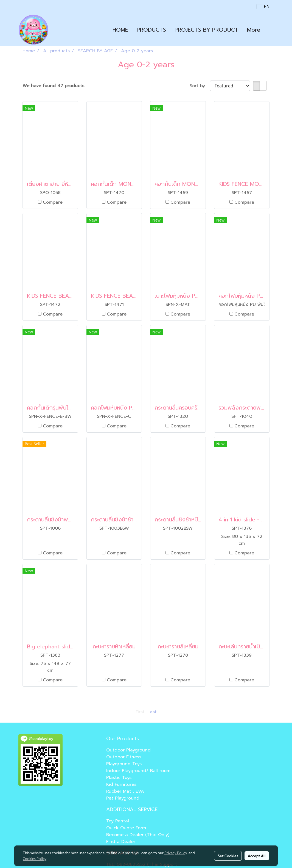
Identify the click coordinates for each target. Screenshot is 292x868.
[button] (269, 30)
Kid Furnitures (121, 784)
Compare (53, 202)
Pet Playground (123, 798)
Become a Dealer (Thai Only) (138, 835)
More (254, 30)
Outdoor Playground (128, 750)
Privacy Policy (176, 853)
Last (152, 712)
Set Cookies (228, 856)
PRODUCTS (151, 30)
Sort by (200, 86)
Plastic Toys (119, 778)
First (140, 712)
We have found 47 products (53, 86)
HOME (120, 30)
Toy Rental (118, 821)
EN (263, 6)
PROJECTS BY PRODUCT (207, 30)
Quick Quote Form (126, 828)
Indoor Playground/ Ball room (138, 771)
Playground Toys (124, 764)
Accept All (257, 856)
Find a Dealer (121, 842)
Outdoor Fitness (124, 757)
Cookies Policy (35, 858)
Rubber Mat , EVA (125, 791)
